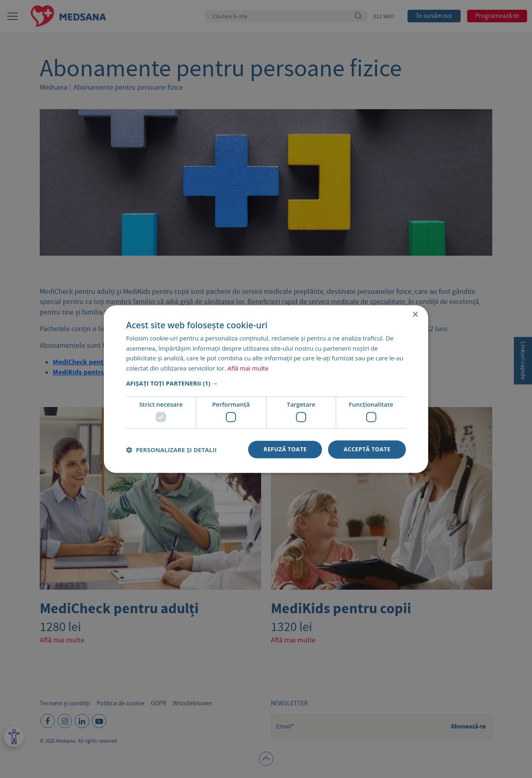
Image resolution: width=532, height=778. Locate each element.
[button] (266, 383)
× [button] (415, 315)
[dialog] (266, 389)
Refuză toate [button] (285, 449)
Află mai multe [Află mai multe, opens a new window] (248, 368)
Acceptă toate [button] (367, 449)
